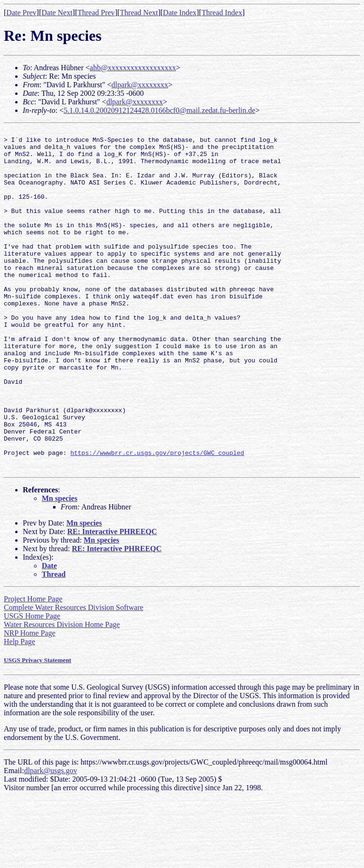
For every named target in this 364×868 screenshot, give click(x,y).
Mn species (59, 567)
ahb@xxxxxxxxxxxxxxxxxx (133, 68)
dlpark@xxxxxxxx (140, 85)
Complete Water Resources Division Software (73, 676)
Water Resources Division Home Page (62, 693)
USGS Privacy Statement (37, 728)
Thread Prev (96, 13)
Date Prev (21, 13)
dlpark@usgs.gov (51, 839)
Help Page (19, 710)
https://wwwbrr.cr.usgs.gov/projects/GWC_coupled (157, 518)
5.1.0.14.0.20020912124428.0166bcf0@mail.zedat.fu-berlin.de (159, 110)
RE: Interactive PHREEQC (112, 600)
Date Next (57, 13)
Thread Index (222, 13)
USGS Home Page (32, 684)
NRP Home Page (30, 701)
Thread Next (139, 13)
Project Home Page (33, 667)
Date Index (180, 13)
